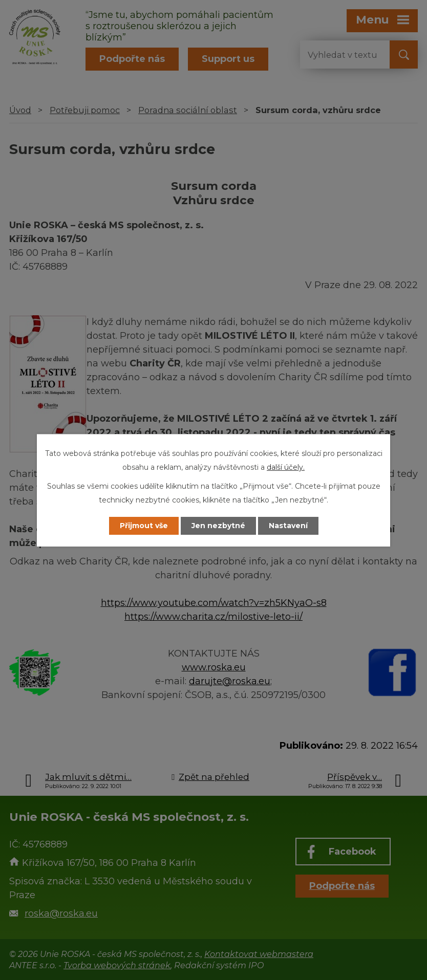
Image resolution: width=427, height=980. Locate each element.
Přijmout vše (144, 526)
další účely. (286, 467)
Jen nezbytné (218, 526)
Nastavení (288, 526)
